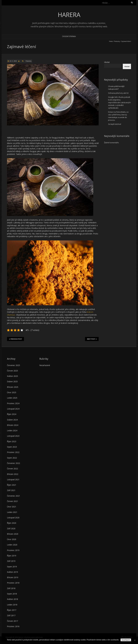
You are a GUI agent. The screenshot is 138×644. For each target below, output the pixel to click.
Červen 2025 (12, 371)
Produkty (117, 41)
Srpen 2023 (12, 447)
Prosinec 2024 (13, 403)
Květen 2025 (12, 376)
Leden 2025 (12, 398)
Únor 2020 (12, 539)
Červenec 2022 (13, 463)
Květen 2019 (12, 572)
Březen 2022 (13, 474)
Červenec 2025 (13, 365)
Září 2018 (11, 588)
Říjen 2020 (12, 523)
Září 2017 (11, 615)
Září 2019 (11, 561)
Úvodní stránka (69, 36)
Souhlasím (126, 640)
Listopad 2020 (13, 518)
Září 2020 (11, 528)
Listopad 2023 (13, 436)
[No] (135, 640)
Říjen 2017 (12, 610)
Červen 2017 (12, 621)
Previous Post (15, 339)
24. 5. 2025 (13, 61)
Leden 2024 (12, 430)
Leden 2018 (12, 605)
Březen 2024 (13, 425)
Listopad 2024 (13, 409)
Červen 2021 (12, 501)
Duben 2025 (12, 381)
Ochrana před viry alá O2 (118, 93)
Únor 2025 (12, 392)
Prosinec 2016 (13, 626)
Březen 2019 (13, 577)
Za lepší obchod (115, 124)
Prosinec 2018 (13, 583)
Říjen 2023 (12, 441)
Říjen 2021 (12, 485)
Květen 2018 (12, 599)
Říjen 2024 (12, 414)
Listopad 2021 (13, 479)
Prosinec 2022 (13, 452)
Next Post (92, 339)
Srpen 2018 (12, 594)
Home (111, 41)
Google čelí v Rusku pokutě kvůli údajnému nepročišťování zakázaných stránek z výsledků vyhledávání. (119, 102)
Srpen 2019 (12, 567)
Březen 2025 (13, 387)
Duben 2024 (12, 420)
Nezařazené (45, 365)
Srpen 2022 (12, 458)
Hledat (107, 62)
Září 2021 (11, 490)
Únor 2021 (12, 507)
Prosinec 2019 (13, 550)
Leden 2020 (12, 545)
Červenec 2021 (13, 496)
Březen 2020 (13, 534)
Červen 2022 (12, 469)
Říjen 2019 (12, 556)
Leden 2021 (12, 512)
